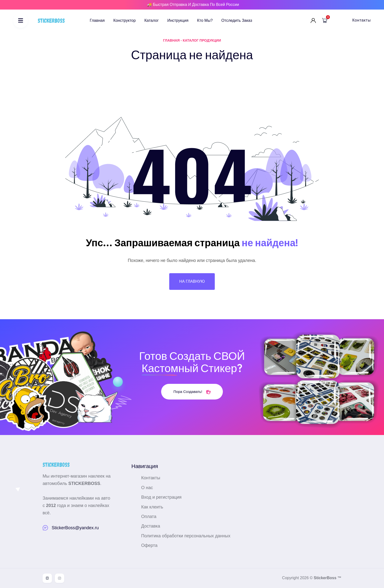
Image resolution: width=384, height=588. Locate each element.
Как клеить (152, 507)
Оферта (150, 545)
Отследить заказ (237, 20)
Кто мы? (205, 20)
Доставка (151, 526)
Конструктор (125, 20)
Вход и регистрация (162, 497)
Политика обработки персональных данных (186, 536)
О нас (147, 488)
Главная (97, 20)
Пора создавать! (192, 392)
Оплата (149, 517)
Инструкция (178, 20)
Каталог (152, 20)
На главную (192, 281)
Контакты (361, 20)
